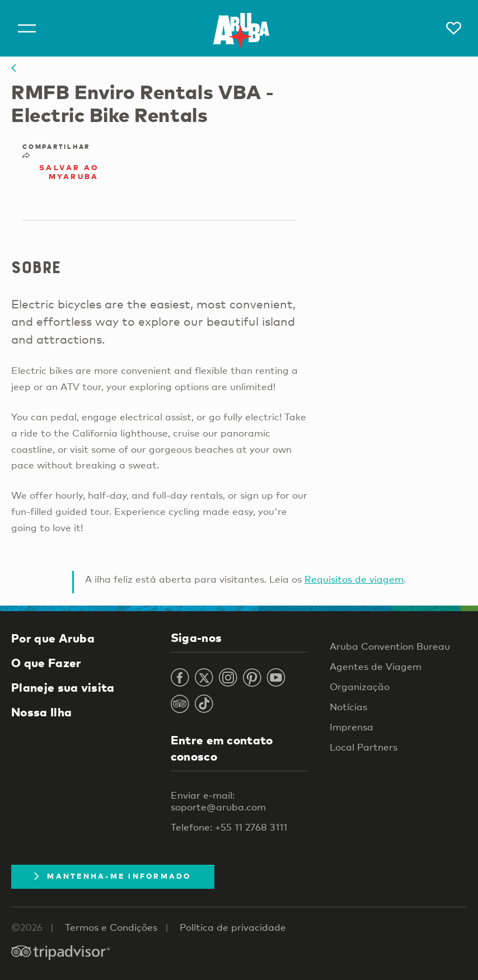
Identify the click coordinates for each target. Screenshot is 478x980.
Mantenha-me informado (113, 876)
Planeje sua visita (63, 687)
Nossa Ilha (41, 712)
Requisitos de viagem (354, 579)
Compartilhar (56, 151)
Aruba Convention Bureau (390, 646)
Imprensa (352, 727)
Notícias (348, 707)
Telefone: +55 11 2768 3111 (229, 827)
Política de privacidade (233, 927)
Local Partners (364, 747)
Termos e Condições (111, 927)
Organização (360, 686)
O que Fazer (46, 663)
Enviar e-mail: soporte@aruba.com (218, 801)
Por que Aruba (53, 638)
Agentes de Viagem (376, 666)
